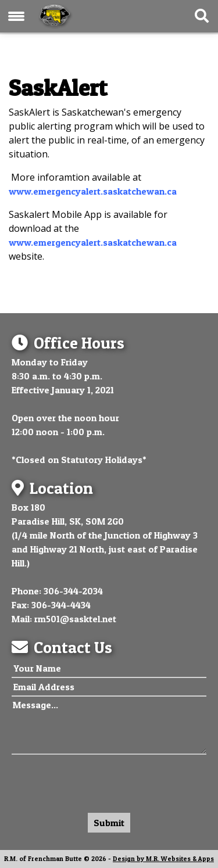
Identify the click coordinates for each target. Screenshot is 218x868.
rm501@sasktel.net (75, 619)
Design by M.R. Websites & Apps (163, 859)
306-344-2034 (73, 591)
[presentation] (100, 781)
